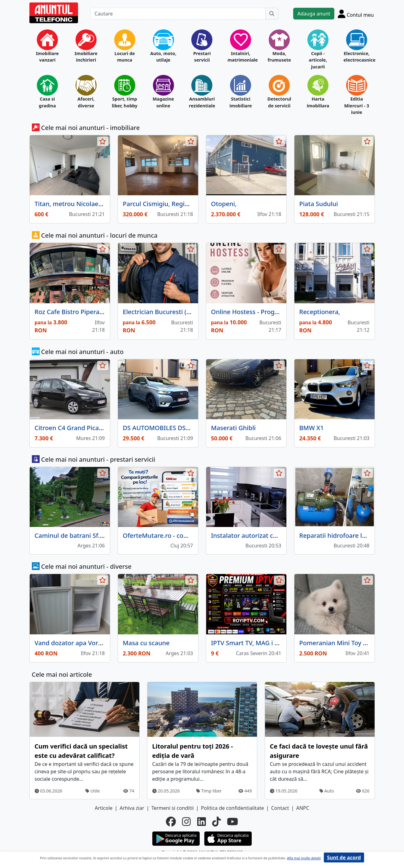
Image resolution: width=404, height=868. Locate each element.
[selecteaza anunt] (103, 141)
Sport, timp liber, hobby (125, 102)
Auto (327, 791)
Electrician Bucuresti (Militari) (166, 312)
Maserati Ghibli (233, 428)
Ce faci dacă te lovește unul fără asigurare (319, 751)
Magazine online (163, 102)
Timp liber (209, 791)
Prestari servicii (202, 57)
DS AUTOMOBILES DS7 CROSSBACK (175, 428)
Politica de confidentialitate (232, 808)
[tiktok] (216, 822)
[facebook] (171, 822)
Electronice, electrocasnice (357, 57)
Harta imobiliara (318, 102)
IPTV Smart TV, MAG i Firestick (255, 643)
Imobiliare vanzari (47, 57)
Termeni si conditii (173, 808)
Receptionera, (320, 312)
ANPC (303, 808)
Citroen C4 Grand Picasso (72, 428)
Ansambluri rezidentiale (202, 102)
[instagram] (186, 822)
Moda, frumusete (279, 57)
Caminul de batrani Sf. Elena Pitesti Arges (96, 535)
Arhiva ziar (132, 808)
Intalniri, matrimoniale (241, 57)
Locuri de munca (125, 57)
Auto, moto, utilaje (163, 57)
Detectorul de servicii (279, 102)
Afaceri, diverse (86, 102)
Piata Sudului (319, 204)
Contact (280, 808)
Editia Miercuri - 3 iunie (357, 106)
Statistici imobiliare (241, 102)
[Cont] (356, 14)
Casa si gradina (47, 102)
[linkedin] (202, 822)
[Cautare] (178, 14)
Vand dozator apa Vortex (71, 643)
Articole (104, 808)
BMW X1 (312, 428)
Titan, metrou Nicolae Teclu (75, 204)
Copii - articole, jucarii (318, 60)
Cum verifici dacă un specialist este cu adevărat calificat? (81, 751)
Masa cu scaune (146, 643)
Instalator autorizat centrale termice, (266, 535)
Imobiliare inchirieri (86, 57)
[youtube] (232, 822)
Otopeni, (224, 204)
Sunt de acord (344, 857)
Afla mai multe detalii (304, 858)
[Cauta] (272, 14)
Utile (93, 791)
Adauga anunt (314, 14)
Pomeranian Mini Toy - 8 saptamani (351, 643)
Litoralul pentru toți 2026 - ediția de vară (193, 751)
